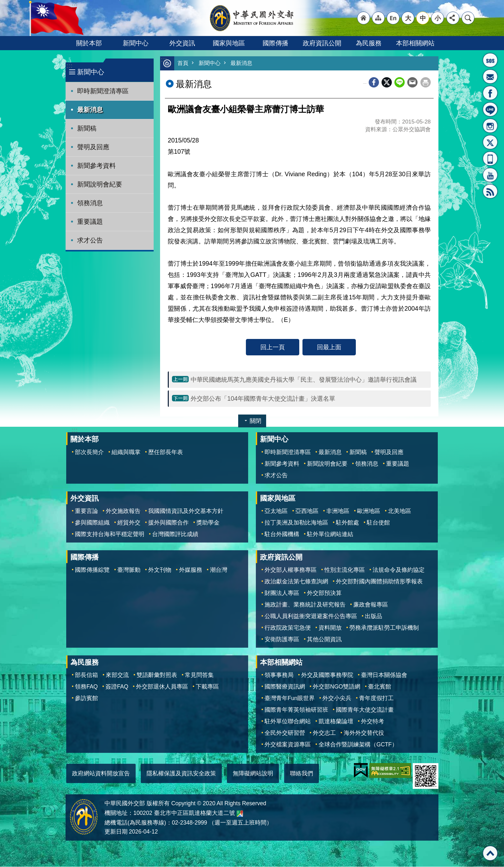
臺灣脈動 (129, 570)
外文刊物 (160, 570)
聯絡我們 (301, 774)
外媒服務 (191, 570)
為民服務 (369, 43)
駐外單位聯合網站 (288, 722)
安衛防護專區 (282, 640)
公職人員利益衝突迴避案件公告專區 (311, 616)
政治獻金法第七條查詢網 (296, 582)
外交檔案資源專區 (288, 745)
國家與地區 (229, 43)
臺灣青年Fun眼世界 (290, 698)
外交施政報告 (123, 511)
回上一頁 (273, 347)
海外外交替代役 (364, 733)
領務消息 (90, 203)
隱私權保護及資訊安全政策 (181, 774)
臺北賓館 (380, 687)
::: (69, 66)
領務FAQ (86, 687)
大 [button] (408, 18)
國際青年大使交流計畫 (365, 710)
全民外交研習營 (285, 733)
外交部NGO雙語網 (337, 687)
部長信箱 (490, 77)
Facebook (374, 83)
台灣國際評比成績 (175, 534)
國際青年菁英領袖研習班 (296, 710)
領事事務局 (279, 675)
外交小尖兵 (337, 698)
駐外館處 (347, 523)
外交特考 (373, 722)
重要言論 (86, 511)
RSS (490, 191)
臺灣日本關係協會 (384, 675)
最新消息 (90, 110)
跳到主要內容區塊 (3, 3)
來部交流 (117, 675)
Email (412, 83)
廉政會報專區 (371, 605)
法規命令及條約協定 (399, 570)
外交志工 (324, 733)
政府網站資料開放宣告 (101, 774)
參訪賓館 (86, 698)
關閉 (256, 421)
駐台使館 (378, 523)
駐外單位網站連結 (330, 534)
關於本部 (89, 43)
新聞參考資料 (96, 166)
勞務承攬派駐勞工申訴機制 (384, 628)
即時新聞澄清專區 (103, 91)
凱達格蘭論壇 (336, 722)
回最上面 (329, 347)
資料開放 (330, 628)
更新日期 (116, 832)
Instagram (490, 126)
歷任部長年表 (166, 452)
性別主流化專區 (345, 570)
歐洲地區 (369, 511)
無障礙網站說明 (253, 774)
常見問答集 (199, 675)
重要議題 (90, 222)
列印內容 (426, 83)
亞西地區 (307, 511)
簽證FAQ (117, 687)
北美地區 (400, 511)
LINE (490, 109)
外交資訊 (182, 43)
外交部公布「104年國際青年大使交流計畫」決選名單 (263, 399)
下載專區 (207, 687)
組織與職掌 (126, 452)
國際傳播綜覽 (92, 570)
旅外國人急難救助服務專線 (490, 60)
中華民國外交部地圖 (240, 814)
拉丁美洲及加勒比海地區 (296, 523)
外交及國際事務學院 (327, 675)
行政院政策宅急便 (288, 628)
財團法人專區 (282, 593)
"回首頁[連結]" (364, 18)
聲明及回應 (93, 147)
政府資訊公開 (322, 43)
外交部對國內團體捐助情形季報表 (379, 582)
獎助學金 (208, 523)
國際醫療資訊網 (285, 687)
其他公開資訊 (324, 640)
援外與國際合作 (168, 523)
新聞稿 (87, 128)
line (400, 83)
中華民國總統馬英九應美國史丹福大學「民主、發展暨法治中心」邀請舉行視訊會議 (304, 380)
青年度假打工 (376, 698)
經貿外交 (129, 523)
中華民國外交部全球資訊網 (252, 18)
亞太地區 (276, 511)
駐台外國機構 (282, 534)
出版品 (373, 616)
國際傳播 (275, 43)
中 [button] (423, 18)
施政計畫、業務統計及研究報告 (305, 605)
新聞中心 (136, 43)
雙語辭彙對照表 (157, 675)
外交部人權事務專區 (291, 570)
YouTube (490, 175)
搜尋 (468, 18)
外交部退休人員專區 (162, 687)
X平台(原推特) (490, 142)
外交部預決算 (324, 593)
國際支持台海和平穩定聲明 (110, 534)
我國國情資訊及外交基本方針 (186, 511)
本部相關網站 (415, 43)
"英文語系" (393, 18)
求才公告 (90, 240)
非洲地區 (338, 511)
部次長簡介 (89, 452)
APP (490, 159)
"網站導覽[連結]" (378, 18)
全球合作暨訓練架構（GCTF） (358, 745)
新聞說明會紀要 (100, 184)
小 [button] (438, 18)
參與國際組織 (92, 523)
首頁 (183, 64)
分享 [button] (453, 18)
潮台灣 (219, 570)
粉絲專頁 (490, 93)
